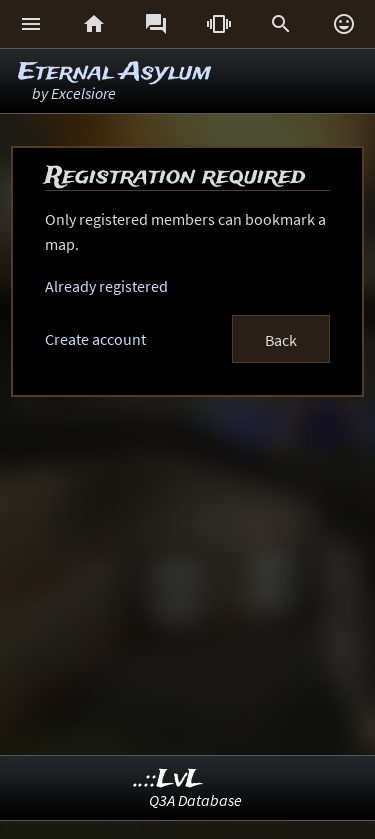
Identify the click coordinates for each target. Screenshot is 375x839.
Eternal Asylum (114, 72)
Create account (95, 339)
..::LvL (168, 779)
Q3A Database (195, 800)
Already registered (106, 286)
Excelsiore (83, 93)
